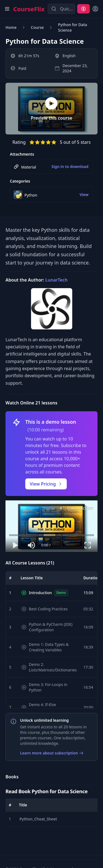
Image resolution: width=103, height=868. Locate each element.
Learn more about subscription (52, 753)
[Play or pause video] (15, 545)
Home (11, 27)
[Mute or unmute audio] (32, 545)
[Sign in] (95, 9)
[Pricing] (83, 9)
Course (37, 27)
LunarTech (56, 280)
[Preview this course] (51, 109)
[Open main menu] (7, 9)
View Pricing (46, 484)
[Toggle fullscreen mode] (88, 545)
